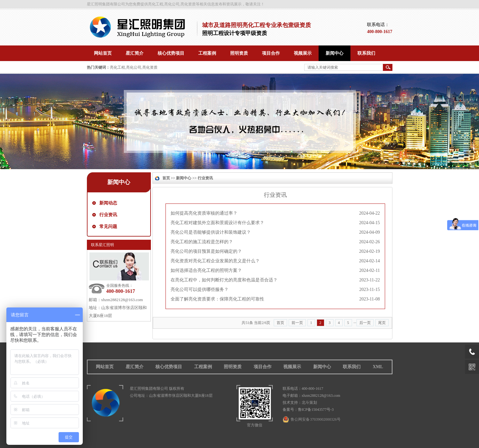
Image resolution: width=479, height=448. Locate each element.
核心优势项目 (169, 367)
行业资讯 (108, 215)
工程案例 (203, 367)
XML (378, 367)
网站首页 (105, 367)
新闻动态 (108, 203)
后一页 (365, 323)
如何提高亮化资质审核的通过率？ (204, 213)
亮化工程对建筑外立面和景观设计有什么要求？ (217, 223)
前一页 (297, 323)
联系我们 (352, 367)
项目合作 (263, 367)
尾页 (382, 323)
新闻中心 (119, 182)
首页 (166, 178)
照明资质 (233, 367)
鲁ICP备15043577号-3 (316, 410)
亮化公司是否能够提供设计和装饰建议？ (211, 232)
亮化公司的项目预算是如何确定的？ (206, 251)
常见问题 (108, 227)
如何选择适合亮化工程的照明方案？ (206, 270)
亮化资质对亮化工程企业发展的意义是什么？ (215, 261)
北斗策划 (309, 403)
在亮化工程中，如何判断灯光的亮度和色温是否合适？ (224, 280)
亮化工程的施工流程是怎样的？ (202, 242)
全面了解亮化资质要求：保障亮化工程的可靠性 (217, 299)
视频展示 (292, 367)
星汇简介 (135, 367)
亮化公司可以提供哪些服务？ (200, 289)
